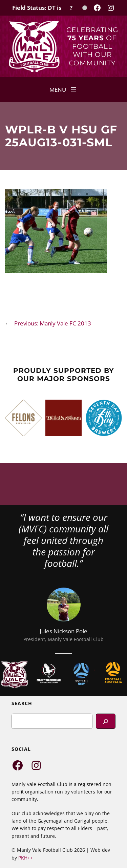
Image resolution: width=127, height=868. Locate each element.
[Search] (106, 721)
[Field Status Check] (50, 8)
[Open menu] (63, 90)
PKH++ (26, 858)
